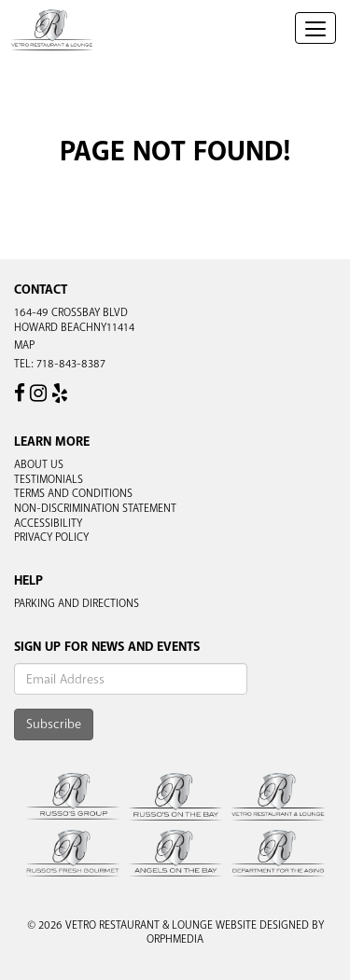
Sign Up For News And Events (107, 647)
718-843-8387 (71, 364)
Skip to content (69, 86)
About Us (39, 464)
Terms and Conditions (73, 493)
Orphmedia (175, 939)
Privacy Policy (51, 537)
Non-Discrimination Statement (95, 508)
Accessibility (48, 523)
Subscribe (54, 724)
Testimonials (49, 479)
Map (24, 345)
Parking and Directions (77, 603)
